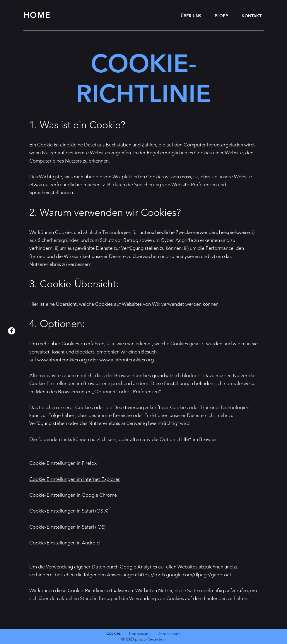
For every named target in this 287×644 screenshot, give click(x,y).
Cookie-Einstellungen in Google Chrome (73, 495)
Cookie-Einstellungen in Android (64, 543)
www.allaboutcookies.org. (127, 360)
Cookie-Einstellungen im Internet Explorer (75, 479)
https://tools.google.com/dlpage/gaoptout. (185, 575)
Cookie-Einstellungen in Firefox (63, 463)
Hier (34, 304)
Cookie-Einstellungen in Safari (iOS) (67, 527)
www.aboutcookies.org (62, 360)
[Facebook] (12, 331)
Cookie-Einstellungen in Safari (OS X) (69, 511)
